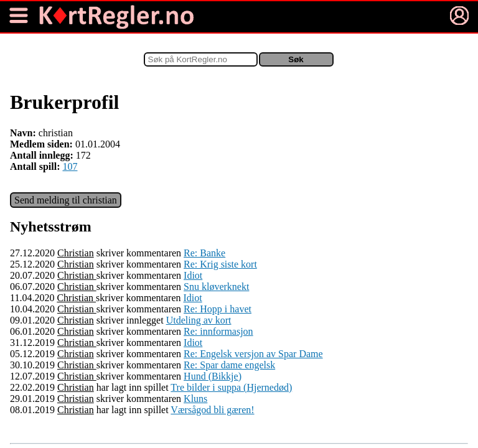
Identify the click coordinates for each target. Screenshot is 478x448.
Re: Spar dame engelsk (229, 365)
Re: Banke (204, 253)
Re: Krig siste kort (220, 264)
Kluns (195, 399)
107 (70, 166)
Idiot (193, 275)
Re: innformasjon (218, 331)
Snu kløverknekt (216, 287)
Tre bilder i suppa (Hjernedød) (231, 387)
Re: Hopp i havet (218, 309)
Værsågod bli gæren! (212, 410)
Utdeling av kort (199, 320)
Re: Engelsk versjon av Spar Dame (253, 354)
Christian (76, 253)
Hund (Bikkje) (213, 376)
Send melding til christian (66, 200)
